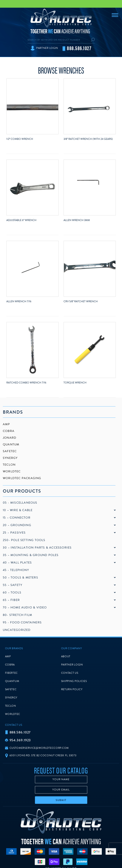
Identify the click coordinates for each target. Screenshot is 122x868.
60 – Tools (12, 593)
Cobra (9, 431)
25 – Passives (14, 533)
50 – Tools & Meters (20, 578)
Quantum (11, 444)
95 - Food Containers (22, 622)
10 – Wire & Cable (18, 510)
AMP (6, 424)
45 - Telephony (16, 570)
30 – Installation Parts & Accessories (37, 548)
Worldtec (12, 471)
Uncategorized (17, 630)
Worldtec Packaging (22, 478)
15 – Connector (17, 518)
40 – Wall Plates (17, 563)
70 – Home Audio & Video (25, 607)
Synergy (10, 458)
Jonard (10, 438)
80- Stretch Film (17, 615)
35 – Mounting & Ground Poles (31, 555)
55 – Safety (13, 585)
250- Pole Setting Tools (24, 540)
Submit (61, 800)
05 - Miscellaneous (20, 503)
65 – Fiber (11, 600)
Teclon (9, 465)
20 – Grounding (17, 525)
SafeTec (10, 451)
